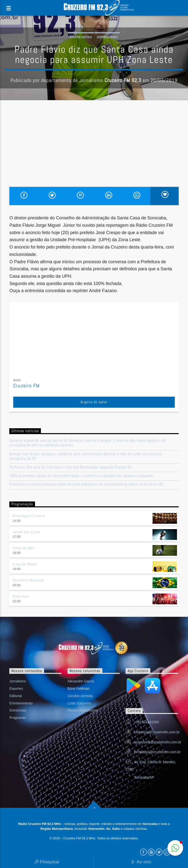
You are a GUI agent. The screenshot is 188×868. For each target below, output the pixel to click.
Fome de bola (23, 548)
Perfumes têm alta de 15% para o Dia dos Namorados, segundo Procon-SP (70, 467)
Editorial (16, 696)
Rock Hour (21, 596)
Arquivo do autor (94, 402)
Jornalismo (107, 37)
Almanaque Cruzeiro (29, 516)
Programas (18, 718)
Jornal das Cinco (26, 532)
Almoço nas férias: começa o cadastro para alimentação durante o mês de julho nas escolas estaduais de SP (85, 456)
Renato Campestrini (83, 710)
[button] (175, 848)
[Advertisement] (94, 150)
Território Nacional (28, 580)
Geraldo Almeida (80, 696)
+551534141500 (146, 722)
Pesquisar (47, 862)
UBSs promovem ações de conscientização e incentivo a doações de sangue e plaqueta (81, 476)
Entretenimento (21, 703)
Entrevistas (81, 37)
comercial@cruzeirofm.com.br (157, 732)
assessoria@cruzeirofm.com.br (158, 742)
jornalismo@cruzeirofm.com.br (157, 752)
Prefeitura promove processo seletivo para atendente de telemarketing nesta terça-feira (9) (86, 484)
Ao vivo (141, 862)
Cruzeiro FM (26, 386)
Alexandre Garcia (81, 681)
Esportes (16, 689)
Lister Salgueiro (79, 703)
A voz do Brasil (25, 564)
